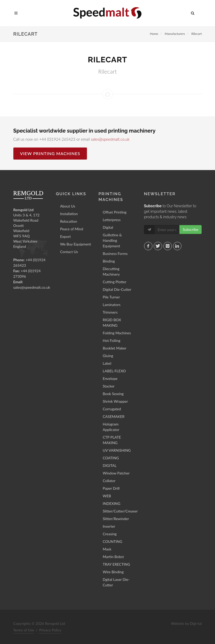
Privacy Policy (50, 630)
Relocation (68, 221)
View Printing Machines (50, 153)
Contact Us (69, 252)
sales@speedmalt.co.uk (110, 139)
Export (65, 236)
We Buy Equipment (75, 244)
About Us (68, 206)
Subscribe (191, 229)
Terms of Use (24, 630)
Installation (69, 214)
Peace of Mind (71, 229)
